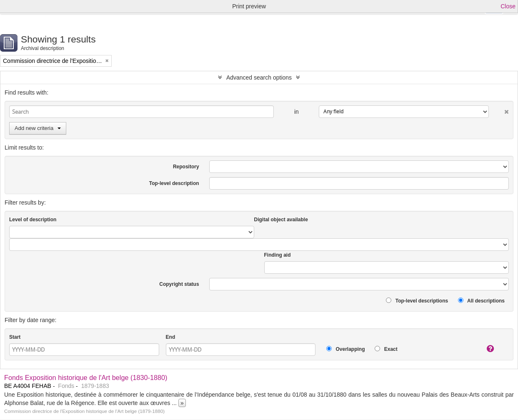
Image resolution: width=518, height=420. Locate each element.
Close (508, 6)
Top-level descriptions (417, 301)
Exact (386, 349)
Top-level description (174, 183)
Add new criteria (38, 128)
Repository (186, 167)
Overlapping (345, 349)
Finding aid (278, 255)
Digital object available (281, 220)
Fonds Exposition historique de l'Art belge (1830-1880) (86, 377)
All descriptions (481, 301)
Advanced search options (259, 77)
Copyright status (179, 284)
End (171, 337)
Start (15, 337)
